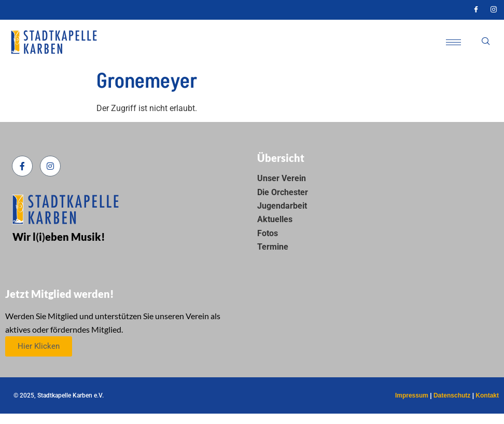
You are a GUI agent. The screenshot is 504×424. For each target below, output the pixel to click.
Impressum (412, 395)
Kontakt (487, 395)
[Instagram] (494, 10)
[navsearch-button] (486, 42)
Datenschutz (452, 395)
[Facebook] (476, 10)
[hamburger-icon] (453, 42)
